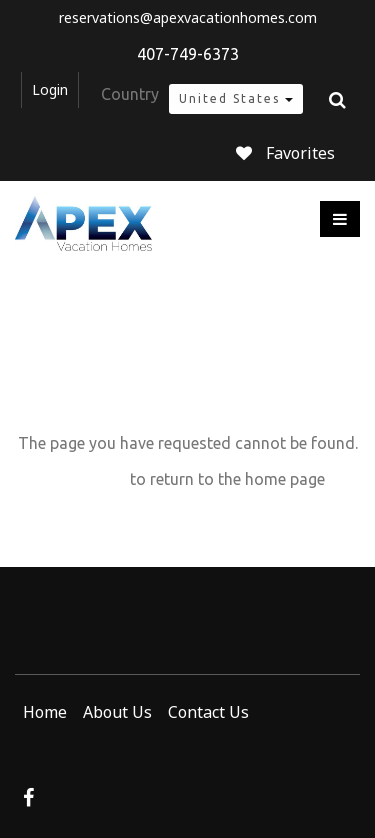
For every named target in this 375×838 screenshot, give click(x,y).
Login (50, 90)
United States (236, 98)
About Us (117, 712)
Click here (88, 479)
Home (45, 712)
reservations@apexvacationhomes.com (188, 18)
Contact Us (208, 712)
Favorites (285, 153)
